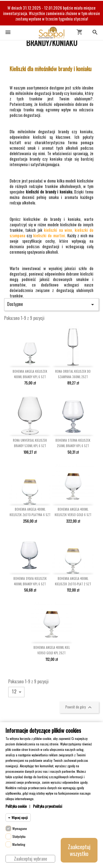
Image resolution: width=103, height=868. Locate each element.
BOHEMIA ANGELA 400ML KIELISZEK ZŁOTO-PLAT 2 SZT (73, 581)
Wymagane (20, 828)
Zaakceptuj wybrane (30, 859)
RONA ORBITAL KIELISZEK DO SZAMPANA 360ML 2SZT (73, 374)
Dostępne (51, 304)
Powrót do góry (79, 707)
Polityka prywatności (48, 806)
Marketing (19, 844)
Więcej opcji (20, 818)
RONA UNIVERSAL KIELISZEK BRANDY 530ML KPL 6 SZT (30, 443)
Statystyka (19, 836)
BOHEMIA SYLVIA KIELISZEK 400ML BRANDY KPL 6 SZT (30, 581)
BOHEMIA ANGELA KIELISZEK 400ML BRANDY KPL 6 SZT (30, 374)
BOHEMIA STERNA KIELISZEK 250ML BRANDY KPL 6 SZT (73, 443)
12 (18, 692)
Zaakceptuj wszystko (79, 850)
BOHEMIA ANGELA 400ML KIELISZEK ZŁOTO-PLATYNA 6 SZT (30, 512)
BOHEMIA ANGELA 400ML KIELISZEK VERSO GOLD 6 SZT (73, 512)
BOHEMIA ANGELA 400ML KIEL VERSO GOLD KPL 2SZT (52, 650)
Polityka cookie (16, 806)
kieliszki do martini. (49, 235)
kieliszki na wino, (58, 230)
